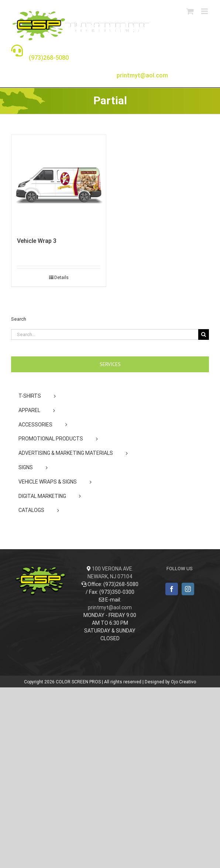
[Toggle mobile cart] (190, 11)
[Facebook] (172, 589)
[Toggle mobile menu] (205, 11)
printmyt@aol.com (110, 607)
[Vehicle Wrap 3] (59, 182)
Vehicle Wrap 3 (37, 241)
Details (61, 278)
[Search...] (105, 334)
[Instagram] (188, 589)
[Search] (204, 334)
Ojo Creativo (183, 682)
